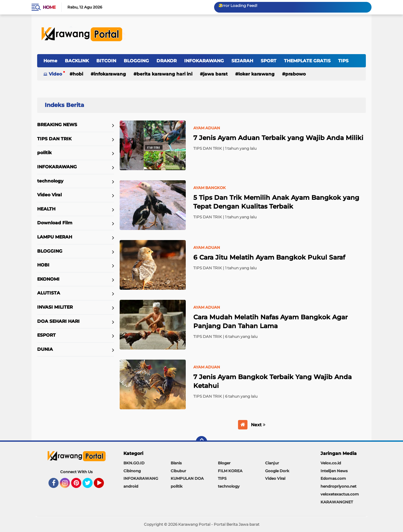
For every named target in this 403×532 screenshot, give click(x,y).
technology (50, 181)
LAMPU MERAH (55, 237)
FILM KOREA (230, 471)
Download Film (55, 223)
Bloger (224, 463)
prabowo (295, 74)
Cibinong (132, 471)
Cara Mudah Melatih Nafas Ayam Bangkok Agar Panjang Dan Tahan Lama (270, 322)
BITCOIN (106, 61)
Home (49, 7)
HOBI (78, 74)
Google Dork (277, 471)
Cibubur (178, 471)
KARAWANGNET (337, 502)
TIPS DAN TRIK (54, 139)
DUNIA (45, 349)
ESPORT (46, 335)
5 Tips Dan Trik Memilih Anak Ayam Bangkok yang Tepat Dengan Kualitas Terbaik (276, 202)
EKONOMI (48, 279)
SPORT (269, 61)
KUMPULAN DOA (187, 478)
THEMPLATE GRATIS (307, 61)
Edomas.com (333, 478)
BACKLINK (77, 61)
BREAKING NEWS (57, 125)
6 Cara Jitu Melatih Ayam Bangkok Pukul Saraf (269, 257)
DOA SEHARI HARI (58, 321)
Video (55, 74)
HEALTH (46, 209)
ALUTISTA (49, 293)
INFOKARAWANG (204, 61)
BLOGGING (136, 61)
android (131, 486)
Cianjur (272, 463)
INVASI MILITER (55, 307)
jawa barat (215, 74)
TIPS (343, 61)
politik (44, 153)
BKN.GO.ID (134, 463)
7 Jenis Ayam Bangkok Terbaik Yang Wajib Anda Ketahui (272, 381)
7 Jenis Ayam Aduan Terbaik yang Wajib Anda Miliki (278, 138)
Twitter (90, 486)
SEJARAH (242, 61)
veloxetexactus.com (340, 494)
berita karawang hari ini (165, 74)
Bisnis (176, 463)
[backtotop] (201, 442)
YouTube (103, 486)
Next (258, 425)
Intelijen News (334, 471)
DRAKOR (167, 61)
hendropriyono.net (338, 486)
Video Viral (49, 195)
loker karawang (256, 74)
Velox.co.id (331, 463)
